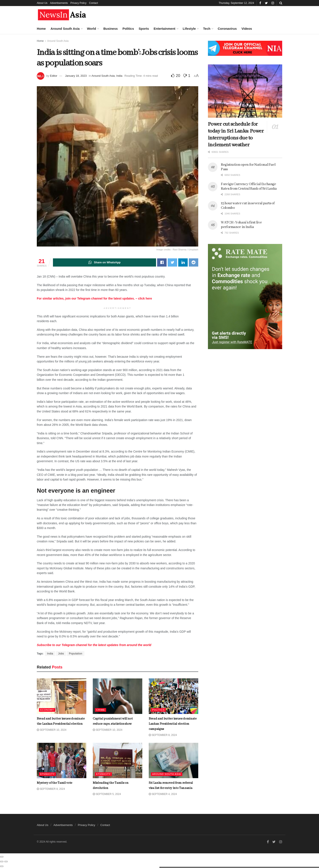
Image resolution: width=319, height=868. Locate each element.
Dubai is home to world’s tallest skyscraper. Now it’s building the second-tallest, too (46, 284)
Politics (128, 29)
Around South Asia (65, 29)
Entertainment (165, 29)
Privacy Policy (78, 3)
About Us (42, 3)
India (119, 76)
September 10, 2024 (108, 730)
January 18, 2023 (76, 76)
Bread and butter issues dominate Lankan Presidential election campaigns (45, 137)
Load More (36, 354)
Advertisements (59, 3)
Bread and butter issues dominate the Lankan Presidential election (40, 81)
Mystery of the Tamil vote (41, 158)
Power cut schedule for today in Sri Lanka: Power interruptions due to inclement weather (236, 135)
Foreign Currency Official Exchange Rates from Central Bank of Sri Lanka (249, 186)
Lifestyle (189, 29)
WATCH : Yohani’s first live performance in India (241, 225)
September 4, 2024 (163, 794)
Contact (94, 3)
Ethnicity (103, 774)
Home (41, 29)
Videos (247, 29)
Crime (101, 710)
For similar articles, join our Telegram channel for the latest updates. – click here (94, 298)
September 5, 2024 (107, 794)
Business (111, 29)
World (91, 29)
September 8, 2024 (163, 735)
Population (76, 654)
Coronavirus (227, 29)
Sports (144, 29)
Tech (207, 29)
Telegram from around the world (94, 645)
